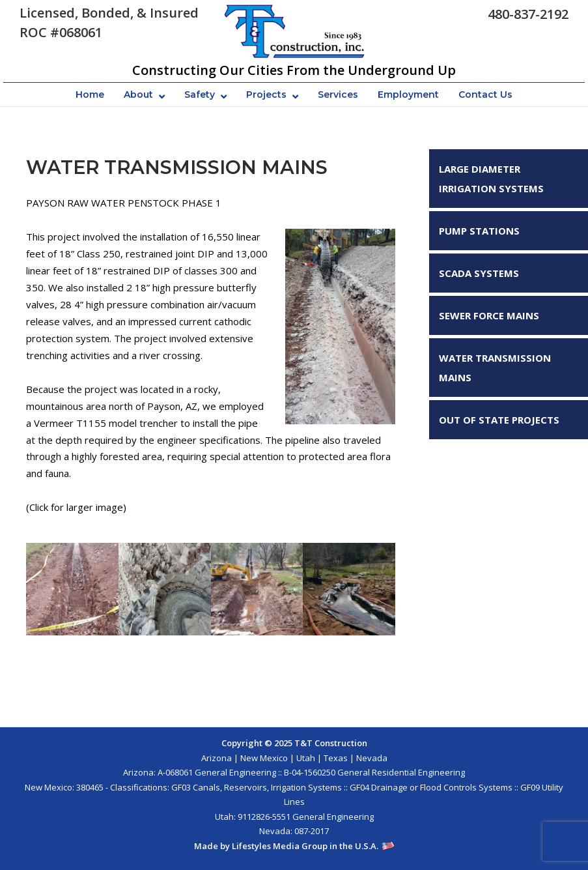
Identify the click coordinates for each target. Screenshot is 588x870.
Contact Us (485, 94)
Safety (200, 94)
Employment (408, 94)
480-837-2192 (528, 14)
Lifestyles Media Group (280, 846)
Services (338, 94)
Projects (266, 94)
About (138, 94)
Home (90, 94)
